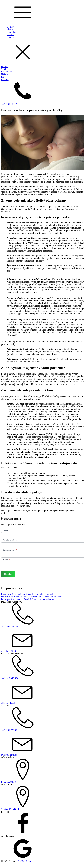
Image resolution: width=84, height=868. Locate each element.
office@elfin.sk (8, 703)
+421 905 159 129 (10, 104)
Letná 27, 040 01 (9, 782)
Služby (10, 29)
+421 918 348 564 (10, 678)
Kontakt (11, 37)
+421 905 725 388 (10, 730)
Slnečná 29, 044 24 (10, 809)
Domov (10, 27)
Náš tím (10, 34)
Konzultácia (12, 32)
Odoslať (8, 574)
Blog (3, 77)
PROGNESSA (24, 861)
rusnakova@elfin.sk (10, 651)
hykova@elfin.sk (9, 755)
